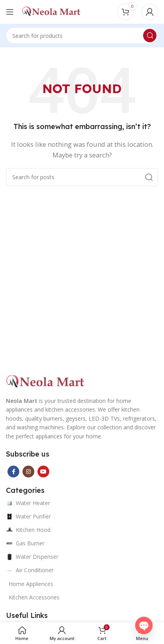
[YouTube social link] (43, 472)
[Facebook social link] (13, 472)
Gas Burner (25, 543)
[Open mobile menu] (10, 12)
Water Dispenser (32, 557)
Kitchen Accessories (34, 597)
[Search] (82, 36)
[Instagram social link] (28, 472)
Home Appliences (31, 584)
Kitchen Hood (28, 530)
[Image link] (45, 381)
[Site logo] (51, 11)
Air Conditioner (30, 570)
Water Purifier (28, 516)
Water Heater (28, 503)
